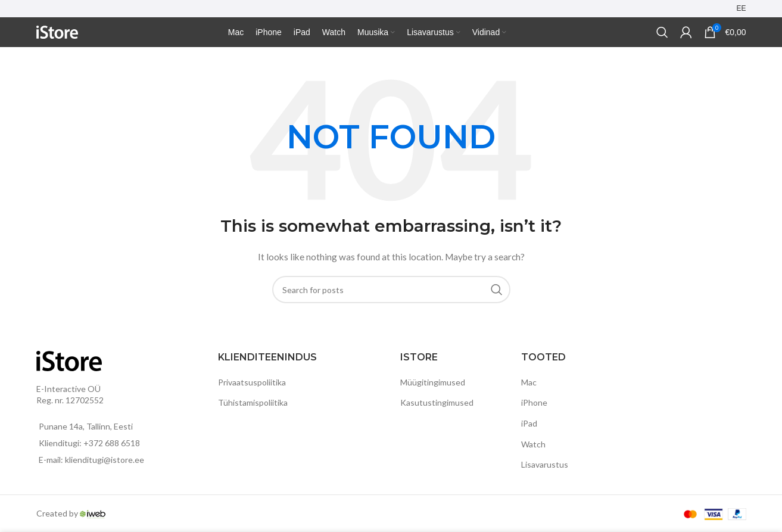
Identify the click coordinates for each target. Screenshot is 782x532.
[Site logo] (57, 31)
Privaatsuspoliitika (252, 382)
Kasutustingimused (437, 402)
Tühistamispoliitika (253, 402)
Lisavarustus (545, 464)
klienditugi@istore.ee (105, 460)
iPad (529, 423)
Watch (533, 444)
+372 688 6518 (112, 443)
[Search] (662, 32)
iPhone (534, 402)
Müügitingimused (433, 382)
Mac (529, 382)
